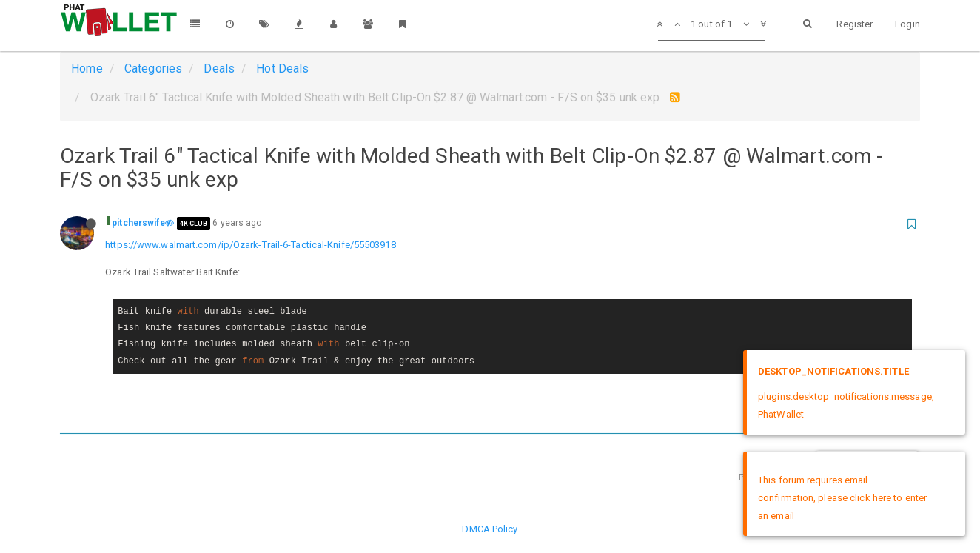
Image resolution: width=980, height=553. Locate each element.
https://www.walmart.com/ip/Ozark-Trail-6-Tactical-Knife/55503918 (250, 245)
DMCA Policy (490, 529)
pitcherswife (138, 223)
